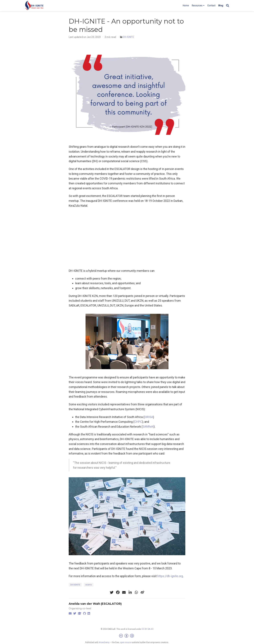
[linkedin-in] (130, 592)
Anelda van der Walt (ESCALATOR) (95, 604)
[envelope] (124, 592)
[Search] (228, 6)
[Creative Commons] (127, 636)
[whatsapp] (136, 592)
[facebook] (118, 592)
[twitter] (112, 592)
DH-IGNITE (128, 37)
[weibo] (142, 592)
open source (126, 642)
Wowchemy (104, 642)
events (89, 585)
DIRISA (149, 417)
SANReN (148, 427)
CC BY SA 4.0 (148, 629)
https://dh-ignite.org (170, 576)
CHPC (138, 422)
